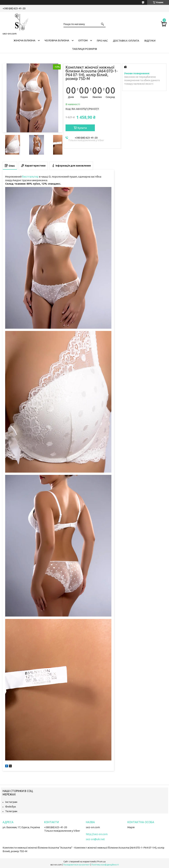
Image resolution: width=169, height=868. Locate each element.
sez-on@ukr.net (95, 839)
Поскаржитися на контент (77, 865)
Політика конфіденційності (105, 865)
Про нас (102, 41)
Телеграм (11, 811)
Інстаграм (11, 802)
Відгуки (150, 41)
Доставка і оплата (126, 41)
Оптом (83, 40)
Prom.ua (101, 862)
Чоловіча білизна (57, 40)
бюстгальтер (30, 177)
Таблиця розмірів (84, 49)
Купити (82, 128)
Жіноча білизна (24, 40)
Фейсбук (11, 807)
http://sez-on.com (97, 834)
